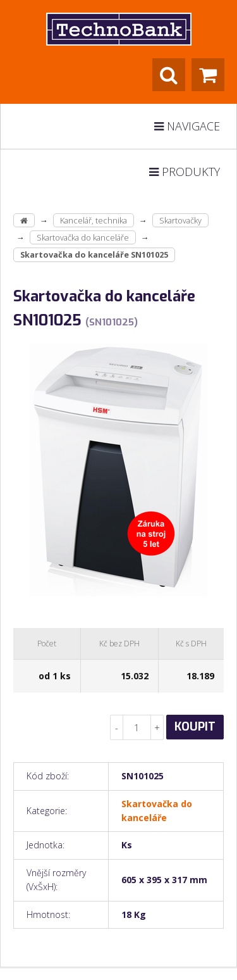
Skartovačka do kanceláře (83, 237)
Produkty (185, 172)
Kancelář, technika (94, 220)
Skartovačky (180, 220)
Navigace (187, 126)
